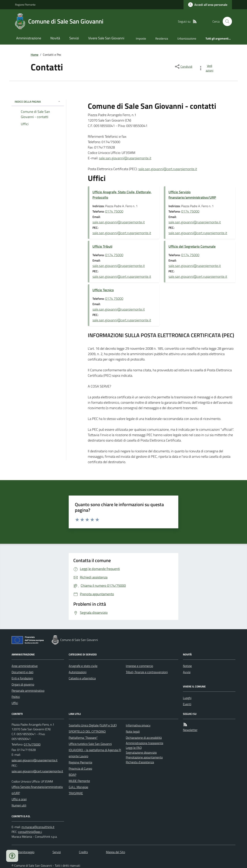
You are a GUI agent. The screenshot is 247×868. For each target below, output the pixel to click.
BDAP (72, 775)
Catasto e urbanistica (82, 678)
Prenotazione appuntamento (144, 757)
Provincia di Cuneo (80, 768)
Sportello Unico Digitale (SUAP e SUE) (93, 725)
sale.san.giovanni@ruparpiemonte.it (125, 158)
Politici (16, 697)
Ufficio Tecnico (103, 290)
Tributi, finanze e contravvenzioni (147, 672)
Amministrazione (29, 38)
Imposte (141, 38)
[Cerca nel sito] (226, 21)
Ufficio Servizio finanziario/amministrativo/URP (192, 195)
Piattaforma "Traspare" (83, 738)
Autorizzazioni (78, 672)
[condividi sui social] (183, 67)
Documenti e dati (22, 672)
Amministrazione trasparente (145, 743)
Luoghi (187, 698)
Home (35, 55)
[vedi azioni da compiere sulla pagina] (207, 68)
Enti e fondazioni (22, 678)
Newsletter (190, 730)
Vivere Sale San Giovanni (106, 38)
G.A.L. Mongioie (78, 787)
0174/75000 (32, 744)
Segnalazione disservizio (141, 752)
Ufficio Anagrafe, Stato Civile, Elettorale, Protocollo (122, 195)
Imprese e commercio (139, 666)
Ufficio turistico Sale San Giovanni (90, 744)
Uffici (15, 703)
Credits (83, 852)
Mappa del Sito (115, 852)
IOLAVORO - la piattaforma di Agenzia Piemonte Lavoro (95, 753)
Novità (55, 38)
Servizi (74, 38)
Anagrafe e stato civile (83, 666)
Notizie (187, 666)
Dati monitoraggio (23, 852)
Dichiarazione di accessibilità (144, 738)
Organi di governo (23, 684)
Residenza (162, 38)
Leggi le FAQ (134, 748)
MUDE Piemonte (79, 781)
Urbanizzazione (187, 38)
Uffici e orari (19, 799)
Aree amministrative (25, 666)
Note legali (133, 731)
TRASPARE (76, 793)
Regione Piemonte (25, 5)
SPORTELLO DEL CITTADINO (87, 731)
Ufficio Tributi (102, 246)
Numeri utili (19, 805)
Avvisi (187, 672)
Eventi (187, 704)
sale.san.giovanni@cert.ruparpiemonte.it (168, 169)
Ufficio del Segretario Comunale (192, 246)
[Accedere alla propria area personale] (208, 5)
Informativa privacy (138, 725)
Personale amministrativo (28, 691)
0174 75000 (114, 211)
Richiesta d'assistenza (140, 762)
